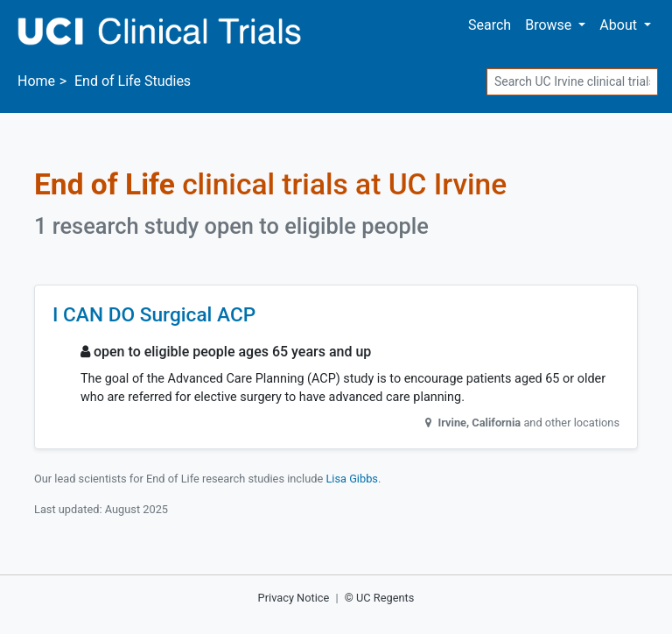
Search (490, 25)
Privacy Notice (294, 598)
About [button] (620, 25)
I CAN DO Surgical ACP (154, 315)
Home (36, 81)
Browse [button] (550, 25)
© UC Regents (380, 598)
